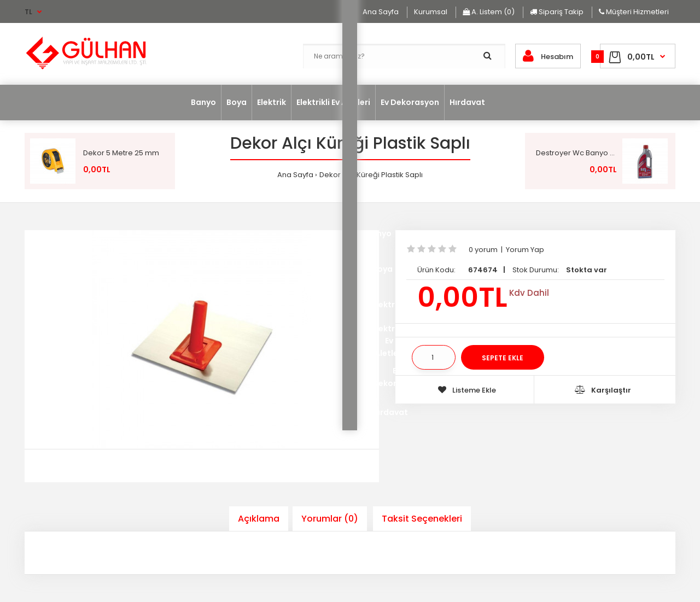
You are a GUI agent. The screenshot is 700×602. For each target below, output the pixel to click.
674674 (483, 270)
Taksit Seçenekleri (422, 519)
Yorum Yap (525, 250)
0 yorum (483, 250)
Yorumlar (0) (330, 519)
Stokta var (587, 270)
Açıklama (259, 519)
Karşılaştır (603, 390)
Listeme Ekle (467, 390)
